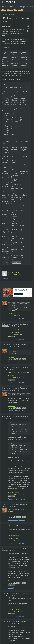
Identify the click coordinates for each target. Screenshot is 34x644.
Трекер (15, 10)
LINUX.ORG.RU (9, 2)
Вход (31, 7)
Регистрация (23, 7)
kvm (6, 22)
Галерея (11, 7)
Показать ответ (13, 319)
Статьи (3, 10)
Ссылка (5, 278)
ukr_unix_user (12, 539)
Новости (4, 7)
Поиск (20, 10)
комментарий (13, 324)
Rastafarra (11, 272)
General (11, 15)
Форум (9, 10)
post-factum (11, 314)
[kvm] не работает (18, 18)
